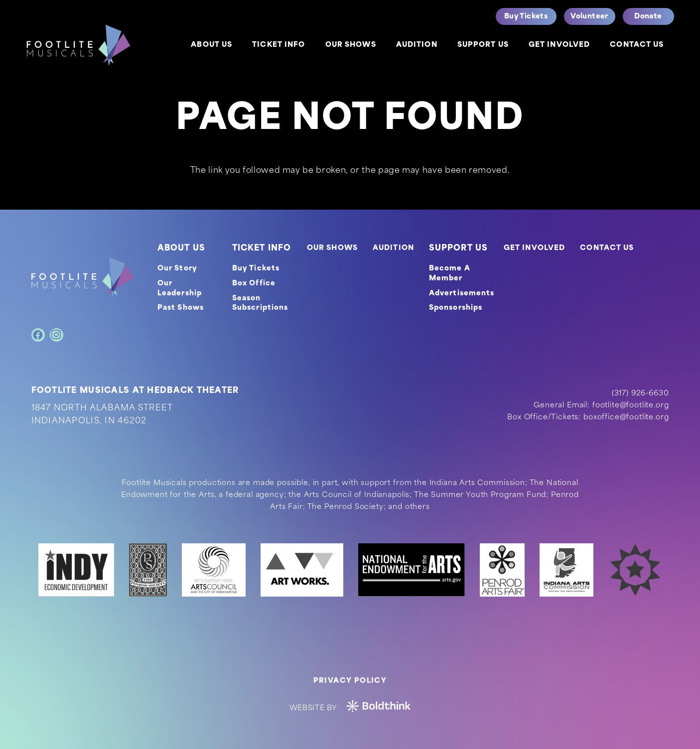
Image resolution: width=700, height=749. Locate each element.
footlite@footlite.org (631, 406)
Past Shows (181, 308)
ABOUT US (181, 249)
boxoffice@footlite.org (626, 418)
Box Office (254, 284)
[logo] (79, 45)
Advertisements (462, 294)
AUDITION (393, 248)
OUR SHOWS (332, 248)
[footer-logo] (82, 277)
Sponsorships (456, 308)
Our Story (177, 269)
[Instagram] (57, 335)
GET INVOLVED (534, 248)
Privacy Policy (350, 681)
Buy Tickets (256, 269)
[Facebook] (38, 335)
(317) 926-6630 (640, 394)
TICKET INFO (262, 249)
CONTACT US (607, 248)
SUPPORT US (458, 249)
